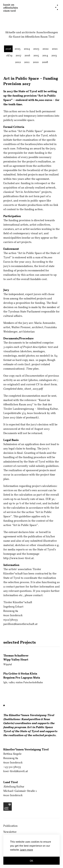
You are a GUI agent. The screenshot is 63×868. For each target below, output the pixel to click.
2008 (45, 62)
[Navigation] (57, 7)
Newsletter (10, 832)
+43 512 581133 (12, 767)
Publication (10, 826)
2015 (36, 55)
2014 (45, 55)
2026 (8, 49)
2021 (55, 49)
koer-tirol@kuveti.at (16, 771)
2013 (54, 55)
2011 (27, 62)
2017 (18, 55)
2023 (36, 49)
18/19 (9, 55)
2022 (46, 49)
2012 (18, 62)
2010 (36, 62)
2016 (27, 55)
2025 (18, 49)
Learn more (26, 850)
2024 (27, 49)
